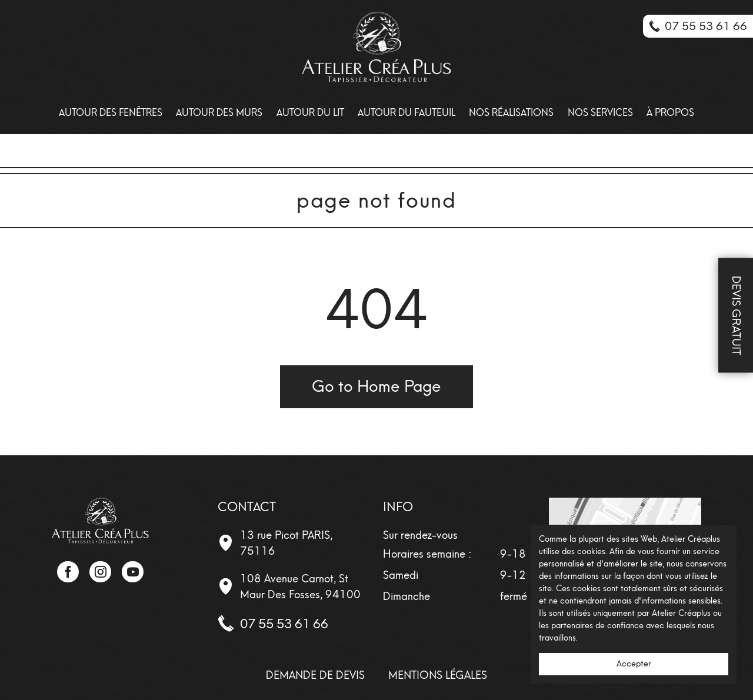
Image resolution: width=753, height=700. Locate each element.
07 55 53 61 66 (284, 624)
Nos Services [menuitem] (600, 113)
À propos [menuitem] (670, 113)
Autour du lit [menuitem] (310, 113)
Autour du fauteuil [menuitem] (407, 113)
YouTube (132, 572)
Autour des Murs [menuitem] (219, 113)
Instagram (100, 572)
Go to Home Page (376, 386)
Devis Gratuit (736, 315)
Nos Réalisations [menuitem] (511, 113)
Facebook (68, 572)
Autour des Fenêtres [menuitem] (111, 113)
